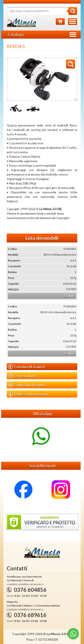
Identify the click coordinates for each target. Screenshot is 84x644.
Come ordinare (22, 376)
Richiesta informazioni (28, 394)
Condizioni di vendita (27, 385)
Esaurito (70, 296)
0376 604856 (30, 590)
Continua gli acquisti (26, 367)
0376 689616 (30, 615)
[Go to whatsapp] (73, 634)
